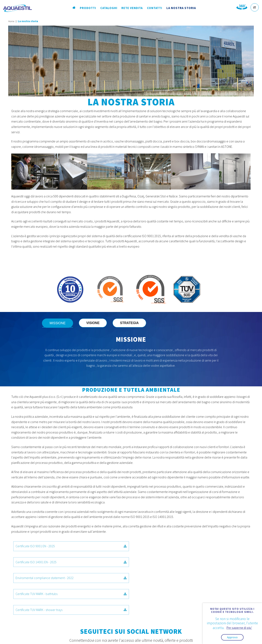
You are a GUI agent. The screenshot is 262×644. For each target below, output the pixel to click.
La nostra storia (181, 8)
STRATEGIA (132, 323)
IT (255, 8)
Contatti (155, 8)
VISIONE (95, 323)
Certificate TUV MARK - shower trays (71, 578)
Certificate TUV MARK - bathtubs (191, 562)
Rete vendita (132, 8)
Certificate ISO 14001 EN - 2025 (191, 546)
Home (11, 21)
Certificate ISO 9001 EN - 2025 (71, 546)
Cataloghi (109, 8)
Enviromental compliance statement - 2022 (71, 562)
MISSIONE (60, 323)
